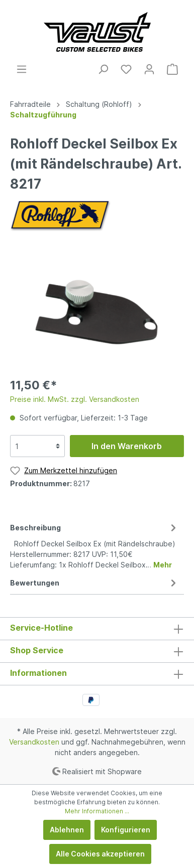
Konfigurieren (126, 830)
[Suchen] (103, 69)
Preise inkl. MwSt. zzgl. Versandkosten (75, 399)
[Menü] (22, 69)
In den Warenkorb (127, 446)
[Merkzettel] (126, 69)
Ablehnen (67, 830)
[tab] (94, 545)
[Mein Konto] (149, 69)
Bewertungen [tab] (94, 583)
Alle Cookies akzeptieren (100, 854)
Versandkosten (34, 742)
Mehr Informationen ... (97, 811)
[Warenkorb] (172, 69)
